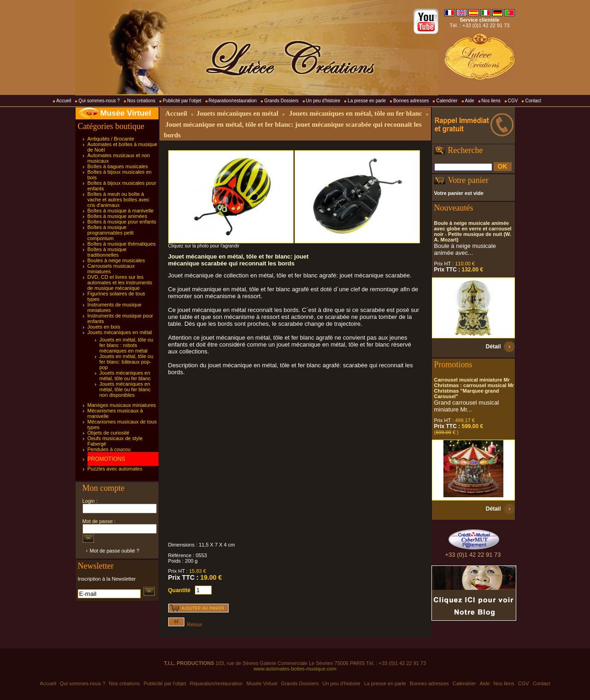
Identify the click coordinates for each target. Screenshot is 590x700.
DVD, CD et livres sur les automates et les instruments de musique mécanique (120, 282)
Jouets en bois (104, 327)
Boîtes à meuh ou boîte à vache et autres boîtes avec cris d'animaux (119, 200)
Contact (533, 101)
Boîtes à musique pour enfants (122, 222)
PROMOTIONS (106, 459)
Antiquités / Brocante (111, 139)
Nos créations (141, 101)
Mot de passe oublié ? (115, 551)
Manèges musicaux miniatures (122, 405)
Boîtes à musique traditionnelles (107, 252)
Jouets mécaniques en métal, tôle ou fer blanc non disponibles (125, 389)
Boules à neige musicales (116, 260)
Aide (470, 101)
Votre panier (468, 180)
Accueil (64, 101)
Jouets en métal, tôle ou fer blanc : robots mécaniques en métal (127, 345)
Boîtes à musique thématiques (122, 244)
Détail (493, 347)
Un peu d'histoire (323, 101)
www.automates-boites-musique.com (295, 669)
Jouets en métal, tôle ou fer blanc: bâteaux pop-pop (127, 362)
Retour (185, 624)
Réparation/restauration (233, 101)
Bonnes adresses (411, 101)
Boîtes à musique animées (118, 216)
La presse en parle (367, 101)
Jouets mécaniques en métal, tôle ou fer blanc (125, 376)
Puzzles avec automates (115, 469)
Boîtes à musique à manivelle (121, 211)
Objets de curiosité (109, 433)
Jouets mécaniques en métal (120, 332)
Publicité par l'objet (182, 101)
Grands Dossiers (281, 101)
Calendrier (447, 101)
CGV (513, 101)
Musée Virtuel (126, 113)
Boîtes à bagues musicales (118, 166)
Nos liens (491, 101)
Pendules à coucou (109, 449)
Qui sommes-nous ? (99, 101)
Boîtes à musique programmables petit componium (111, 233)
